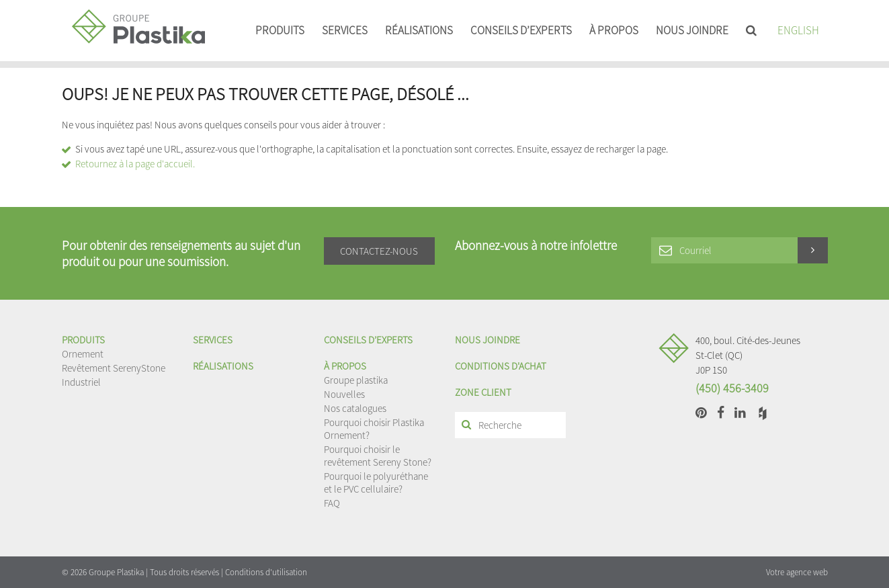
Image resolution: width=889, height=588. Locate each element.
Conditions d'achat (501, 366)
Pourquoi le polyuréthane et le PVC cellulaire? (376, 482)
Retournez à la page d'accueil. (135, 164)
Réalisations (419, 30)
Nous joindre (692, 30)
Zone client (483, 392)
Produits (280, 30)
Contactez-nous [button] (379, 251)
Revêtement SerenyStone (114, 368)
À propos (614, 30)
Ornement (83, 354)
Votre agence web (797, 572)
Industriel (81, 382)
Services (345, 30)
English (798, 30)
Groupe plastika (356, 380)
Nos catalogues (355, 408)
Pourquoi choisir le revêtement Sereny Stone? (378, 456)
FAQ (332, 503)
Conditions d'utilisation (266, 572)
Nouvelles (344, 394)
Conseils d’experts (521, 30)
